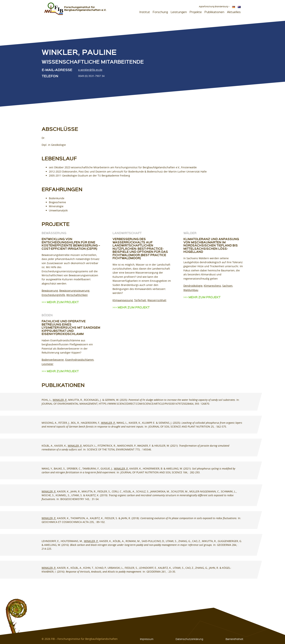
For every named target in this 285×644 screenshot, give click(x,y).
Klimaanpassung (123, 300)
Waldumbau (191, 290)
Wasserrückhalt (157, 300)
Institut (145, 12)
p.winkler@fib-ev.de (90, 70)
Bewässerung (50, 291)
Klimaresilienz (212, 286)
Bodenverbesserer (53, 360)
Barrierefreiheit (234, 639)
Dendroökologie (193, 286)
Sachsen (227, 286)
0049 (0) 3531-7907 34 (91, 76)
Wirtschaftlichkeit (77, 295)
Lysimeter (48, 364)
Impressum (147, 639)
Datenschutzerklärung (189, 639)
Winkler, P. (60, 400)
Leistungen (179, 12)
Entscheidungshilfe (53, 295)
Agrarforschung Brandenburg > (214, 6)
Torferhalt (140, 300)
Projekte (196, 12)
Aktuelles (234, 12)
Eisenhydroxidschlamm (79, 360)
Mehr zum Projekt (63, 302)
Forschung (160, 12)
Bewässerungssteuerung (74, 291)
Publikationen (214, 12)
